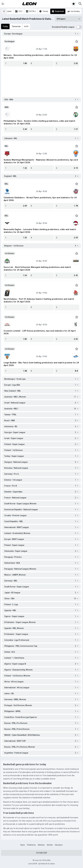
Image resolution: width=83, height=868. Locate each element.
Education (59, 845)
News (23, 845)
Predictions (31, 845)
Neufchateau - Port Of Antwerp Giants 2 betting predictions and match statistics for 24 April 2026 (39, 300)
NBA (7, 107)
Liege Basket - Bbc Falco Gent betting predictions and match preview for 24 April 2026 (41, 364)
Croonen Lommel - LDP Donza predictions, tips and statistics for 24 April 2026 (40, 332)
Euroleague (10, 41)
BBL (6, 184)
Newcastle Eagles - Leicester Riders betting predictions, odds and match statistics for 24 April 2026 (40, 231)
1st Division (9, 253)
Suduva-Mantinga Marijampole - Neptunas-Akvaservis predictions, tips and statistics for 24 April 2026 (41, 161)
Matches (41, 845)
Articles (50, 845)
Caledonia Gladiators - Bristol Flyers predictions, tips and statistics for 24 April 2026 (40, 199)
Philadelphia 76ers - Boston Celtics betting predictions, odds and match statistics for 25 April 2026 (39, 122)
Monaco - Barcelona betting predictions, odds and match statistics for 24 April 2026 (40, 57)
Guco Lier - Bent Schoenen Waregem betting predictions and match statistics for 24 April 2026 (37, 269)
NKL (6, 146)
